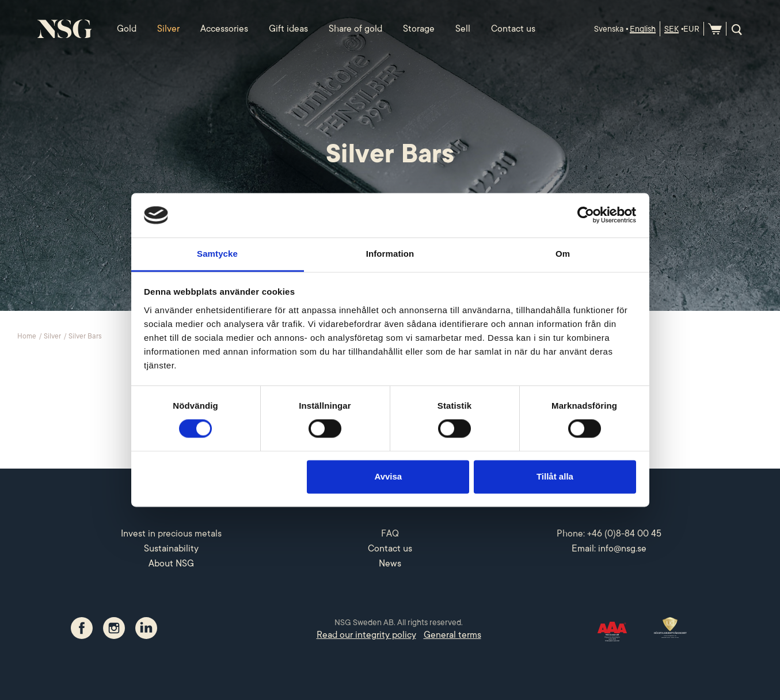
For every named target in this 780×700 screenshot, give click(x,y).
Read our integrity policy (366, 635)
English (643, 29)
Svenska (609, 29)
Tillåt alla (555, 476)
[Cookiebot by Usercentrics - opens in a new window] (586, 215)
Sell (463, 29)
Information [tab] (390, 254)
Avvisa (388, 476)
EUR (691, 29)
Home (28, 336)
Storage (419, 29)
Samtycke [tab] (217, 254)
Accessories (224, 29)
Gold (127, 29)
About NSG (171, 564)
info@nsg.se (622, 549)
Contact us (513, 29)
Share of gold (355, 29)
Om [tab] (563, 254)
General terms (452, 635)
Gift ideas (288, 29)
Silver (168, 29)
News (390, 564)
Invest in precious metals (171, 534)
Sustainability (171, 549)
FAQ (390, 534)
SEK (671, 29)
